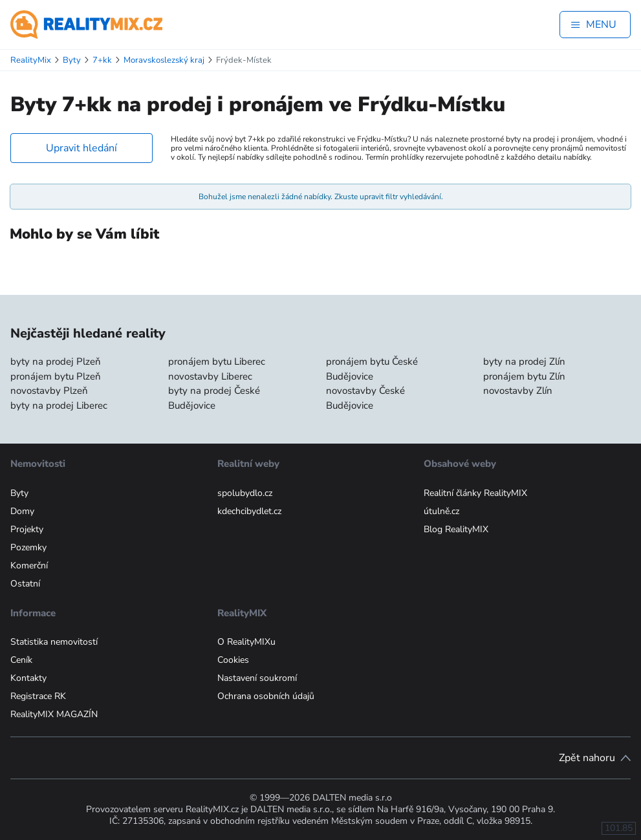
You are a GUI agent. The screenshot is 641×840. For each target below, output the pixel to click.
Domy (22, 511)
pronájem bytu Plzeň (56, 376)
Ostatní (25, 584)
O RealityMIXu (246, 642)
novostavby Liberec (210, 376)
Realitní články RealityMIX (475, 493)
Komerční (29, 565)
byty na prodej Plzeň (56, 361)
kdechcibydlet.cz (249, 511)
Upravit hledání (81, 148)
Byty (19, 493)
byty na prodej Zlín (524, 361)
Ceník (21, 660)
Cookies (233, 660)
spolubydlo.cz (245, 493)
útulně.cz (441, 511)
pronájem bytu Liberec (217, 361)
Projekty (27, 529)
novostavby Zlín (518, 391)
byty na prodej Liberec (59, 405)
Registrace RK (38, 696)
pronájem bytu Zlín (524, 376)
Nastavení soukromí (257, 678)
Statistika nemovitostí (54, 642)
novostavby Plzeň (49, 391)
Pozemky (28, 547)
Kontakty (28, 678)
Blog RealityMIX (456, 529)
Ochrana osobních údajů (266, 696)
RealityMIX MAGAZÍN (54, 714)
